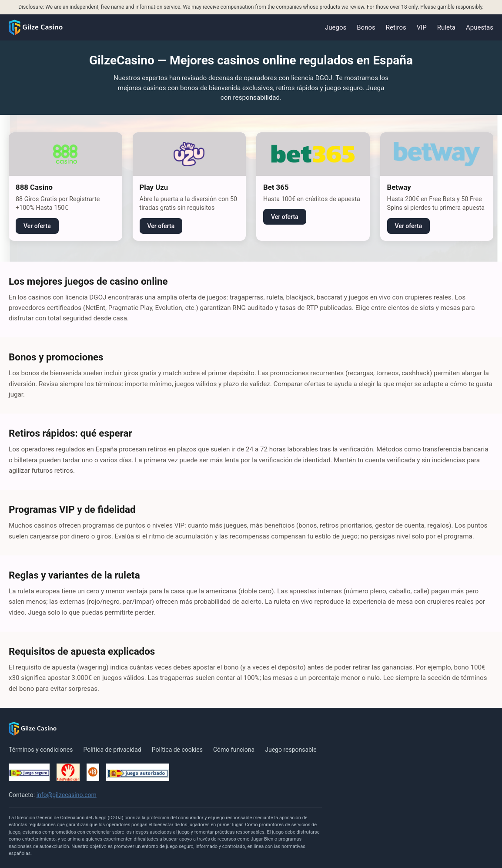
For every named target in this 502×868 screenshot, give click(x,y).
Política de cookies (177, 750)
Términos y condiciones (41, 750)
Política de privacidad (112, 750)
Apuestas (480, 27)
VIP (422, 27)
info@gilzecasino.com (67, 795)
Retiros (396, 27)
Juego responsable (291, 750)
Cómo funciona (234, 750)
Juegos (336, 27)
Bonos (366, 27)
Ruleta (446, 27)
